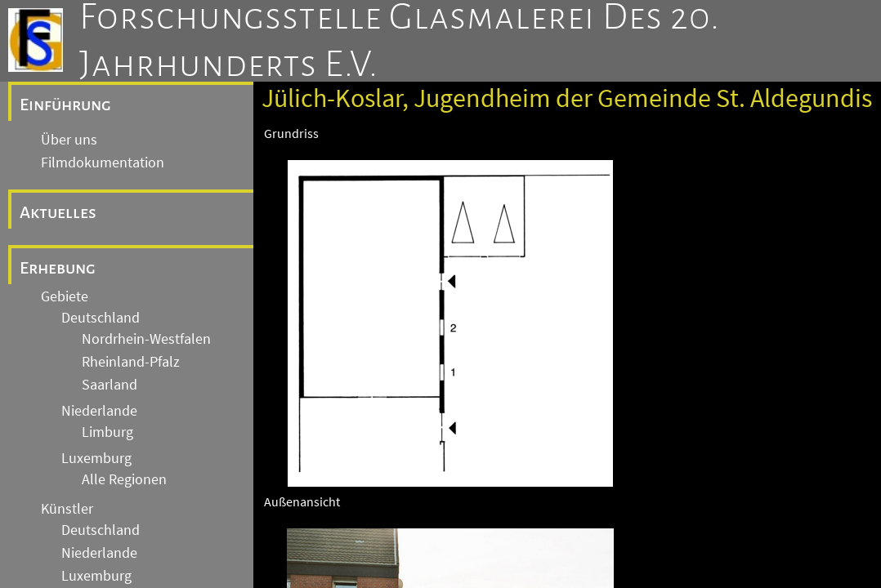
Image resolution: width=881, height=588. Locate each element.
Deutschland (101, 318)
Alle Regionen (124, 479)
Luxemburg (96, 458)
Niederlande (99, 411)
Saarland (110, 385)
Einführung (65, 105)
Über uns (69, 140)
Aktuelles (58, 212)
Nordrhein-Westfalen (146, 339)
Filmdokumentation (103, 163)
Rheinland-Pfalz (131, 362)
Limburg (107, 432)
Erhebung (58, 268)
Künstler (67, 509)
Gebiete (65, 296)
